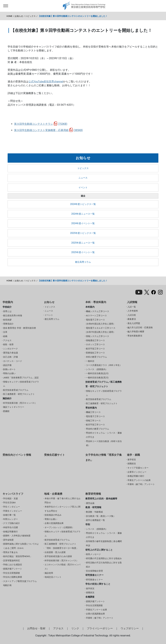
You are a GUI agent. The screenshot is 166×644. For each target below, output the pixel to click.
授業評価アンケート (13, 569)
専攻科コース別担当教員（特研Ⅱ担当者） (104, 443)
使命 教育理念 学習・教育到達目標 (19, 328)
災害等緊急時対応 (12, 561)
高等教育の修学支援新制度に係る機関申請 (104, 543)
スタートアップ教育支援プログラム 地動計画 (20, 583)
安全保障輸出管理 (94, 571)
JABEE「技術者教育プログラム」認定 (21, 378)
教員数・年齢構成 (94, 512)
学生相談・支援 (10, 498)
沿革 (5, 332)
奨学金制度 (8, 540)
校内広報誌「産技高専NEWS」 (18, 556)
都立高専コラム (83, 262)
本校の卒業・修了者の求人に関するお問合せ (62, 501)
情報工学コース (93, 421)
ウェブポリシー (130, 628)
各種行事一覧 (9, 515)
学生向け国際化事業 (13, 577)
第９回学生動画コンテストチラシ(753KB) (41, 124)
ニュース (83, 178)
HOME (9, 16)
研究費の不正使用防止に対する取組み (104, 558)
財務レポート (9, 369)
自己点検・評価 (10, 357)
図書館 (6, 411)
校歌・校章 (8, 344)
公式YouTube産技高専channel (46, 82)
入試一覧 (132, 307)
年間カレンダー (10, 519)
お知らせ (19, 16)
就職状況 (132, 464)
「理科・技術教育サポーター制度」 (61, 548)
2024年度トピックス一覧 (83, 204)
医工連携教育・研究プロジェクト (19, 394)
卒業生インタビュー (13, 511)
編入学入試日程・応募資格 (140, 327)
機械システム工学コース (98, 311)
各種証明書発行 (10, 532)
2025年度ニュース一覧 (83, 243)
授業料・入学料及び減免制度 (17, 536)
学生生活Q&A (9, 503)
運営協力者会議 (10, 353)
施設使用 (49, 573)
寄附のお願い (9, 373)
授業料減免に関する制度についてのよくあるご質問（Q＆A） (21, 546)
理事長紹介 (8, 324)
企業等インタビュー (137, 472)
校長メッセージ (93, 554)
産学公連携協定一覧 (95, 520)
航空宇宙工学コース (95, 349)
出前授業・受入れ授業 (55, 552)
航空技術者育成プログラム (16, 390)
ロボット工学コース (95, 344)
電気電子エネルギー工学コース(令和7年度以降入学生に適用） (101, 330)
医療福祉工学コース (95, 353)
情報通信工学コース (95, 340)
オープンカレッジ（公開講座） (59, 527)
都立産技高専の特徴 (13, 316)
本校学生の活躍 (10, 527)
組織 (5, 336)
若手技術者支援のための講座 (58, 556)
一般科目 (90, 361)
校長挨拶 (7, 320)
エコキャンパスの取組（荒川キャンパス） (62, 567)
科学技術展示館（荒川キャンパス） (20, 403)
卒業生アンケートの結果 (139, 480)
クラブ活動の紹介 (12, 523)
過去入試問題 (134, 323)
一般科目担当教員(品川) (97, 373)
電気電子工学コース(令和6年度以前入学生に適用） (101, 322)
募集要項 (132, 319)
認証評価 (7, 365)
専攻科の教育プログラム (98, 429)
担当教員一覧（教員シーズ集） (101, 516)
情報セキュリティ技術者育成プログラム (21, 384)
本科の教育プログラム (96, 357)
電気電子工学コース (95, 416)
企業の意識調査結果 (54, 523)
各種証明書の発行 (136, 476)
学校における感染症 (13, 565)
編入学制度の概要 (136, 332)
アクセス (7, 340)
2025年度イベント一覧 (83, 252)
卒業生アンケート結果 (96, 610)
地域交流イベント (53, 577)
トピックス (30, 16)
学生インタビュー (12, 507)
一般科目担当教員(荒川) (97, 378)
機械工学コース (93, 412)
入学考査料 (133, 311)
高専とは (7, 311)
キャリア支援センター (138, 468)
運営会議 (90, 503)
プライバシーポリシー (100, 628)
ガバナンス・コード (13, 361)
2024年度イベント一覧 (83, 223)
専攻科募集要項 (135, 336)
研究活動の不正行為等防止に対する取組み (104, 565)
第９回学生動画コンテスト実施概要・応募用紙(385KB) (48, 130)
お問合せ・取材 (36, 628)
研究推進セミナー (94, 580)
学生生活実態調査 (12, 573)
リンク (75, 628)
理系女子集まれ (10, 552)
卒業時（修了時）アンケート (141, 484)
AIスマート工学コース (96, 316)
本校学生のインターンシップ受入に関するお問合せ (62, 509)
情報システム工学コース (98, 336)
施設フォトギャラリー (14, 407)
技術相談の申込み (53, 515)
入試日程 (132, 315)
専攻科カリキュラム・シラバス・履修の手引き (104, 435)
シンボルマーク (10, 349)
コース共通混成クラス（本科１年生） (104, 365)
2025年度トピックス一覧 (83, 233)
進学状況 (132, 460)
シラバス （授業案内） (97, 369)
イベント (83, 188)
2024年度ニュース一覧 (83, 214)
